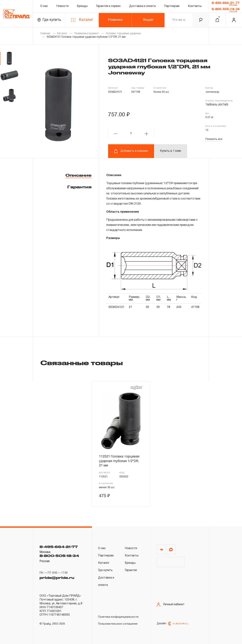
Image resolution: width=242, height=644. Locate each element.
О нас (44, 6)
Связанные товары (82, 363)
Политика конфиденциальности (118, 617)
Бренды (82, 6)
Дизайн (172, 624)
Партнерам (172, 6)
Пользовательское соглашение (118, 624)
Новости (62, 6)
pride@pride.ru (57, 578)
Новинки (115, 20)
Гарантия (79, 187)
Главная (45, 34)
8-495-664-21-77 (226, 3)
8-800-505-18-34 (226, 9)
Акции (148, 20)
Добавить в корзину (131, 151)
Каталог (82, 20)
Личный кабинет (171, 605)
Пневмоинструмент (87, 34)
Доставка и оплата (142, 6)
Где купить (49, 20)
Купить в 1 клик (171, 151)
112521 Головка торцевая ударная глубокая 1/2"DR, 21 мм (119, 461)
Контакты (195, 6)
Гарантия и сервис (108, 6)
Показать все (214, 139)
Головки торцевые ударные (123, 34)
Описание (78, 175)
